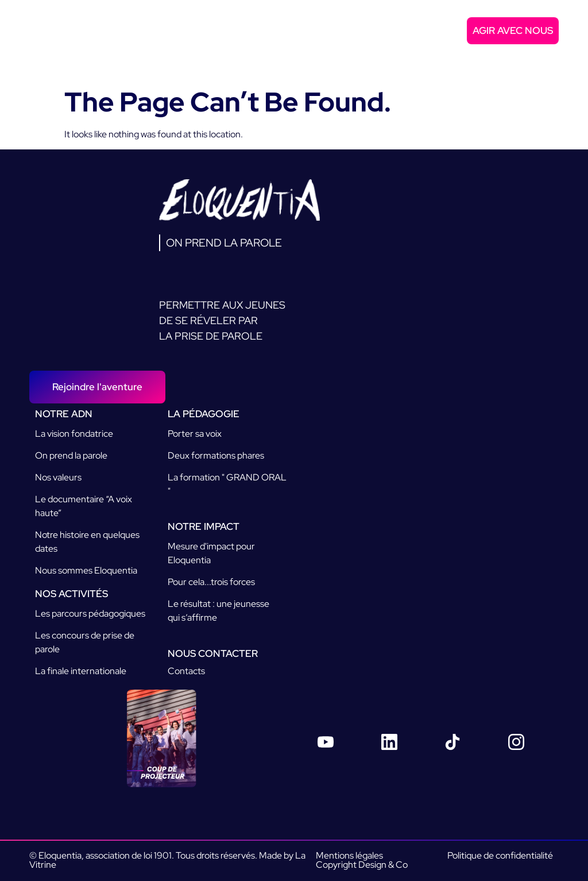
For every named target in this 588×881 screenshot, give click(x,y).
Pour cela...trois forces (211, 582)
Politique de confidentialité (500, 855)
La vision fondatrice (74, 434)
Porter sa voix (195, 434)
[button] (549, 54)
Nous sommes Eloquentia (86, 570)
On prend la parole (71, 455)
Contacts (186, 671)
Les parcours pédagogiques (90, 613)
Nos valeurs (58, 477)
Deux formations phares (216, 455)
